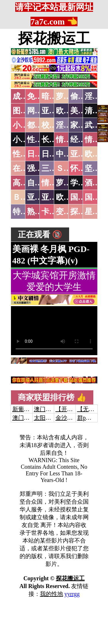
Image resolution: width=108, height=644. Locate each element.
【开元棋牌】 (73, 409)
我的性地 (52, 594)
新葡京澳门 (27, 409)
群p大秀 (87, 418)
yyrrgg (72, 594)
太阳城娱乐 (48, 418)
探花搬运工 (54, 38)
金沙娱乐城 (70, 418)
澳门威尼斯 (48, 409)
